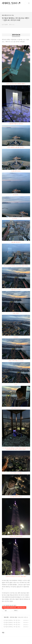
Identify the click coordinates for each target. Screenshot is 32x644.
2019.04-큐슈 (14, 617)
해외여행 (6, 617)
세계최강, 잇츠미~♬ (11, 3)
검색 (25, 3)
